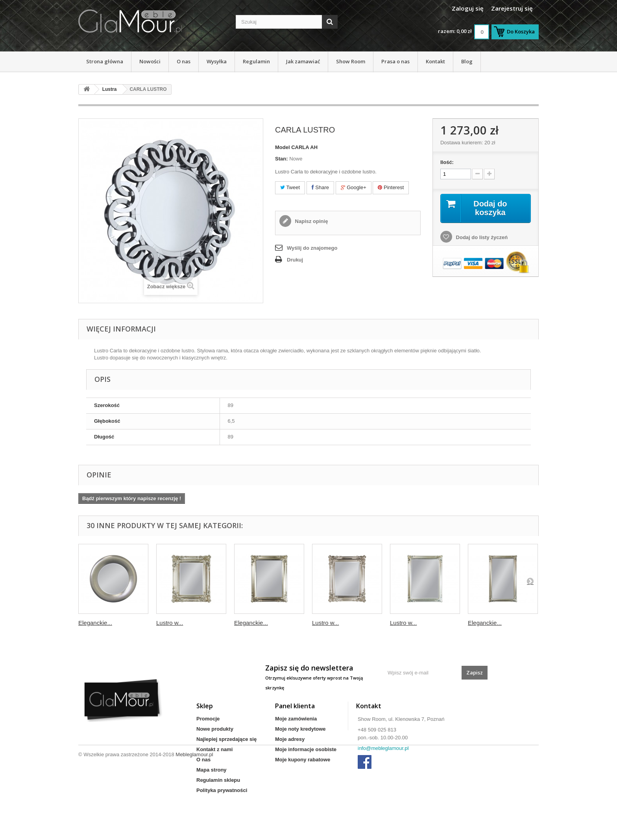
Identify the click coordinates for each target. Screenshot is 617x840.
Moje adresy (290, 739)
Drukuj (295, 260)
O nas (184, 61)
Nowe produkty (215, 729)
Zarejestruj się (512, 8)
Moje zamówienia (296, 719)
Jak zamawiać (303, 61)
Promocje (208, 719)
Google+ (354, 187)
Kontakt (435, 61)
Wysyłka (217, 61)
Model (283, 147)
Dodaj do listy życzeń (481, 237)
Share (320, 187)
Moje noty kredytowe (300, 729)
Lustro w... (170, 623)
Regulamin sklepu (218, 780)
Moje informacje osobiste (306, 749)
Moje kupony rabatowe (303, 760)
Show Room (351, 61)
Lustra (110, 89)
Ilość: (447, 162)
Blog (467, 61)
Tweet (290, 187)
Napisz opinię (311, 221)
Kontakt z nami (214, 749)
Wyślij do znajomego (312, 248)
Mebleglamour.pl (194, 819)
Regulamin (256, 61)
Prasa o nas (395, 61)
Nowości (150, 61)
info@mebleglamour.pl (383, 748)
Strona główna (105, 61)
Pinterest (391, 187)
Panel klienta (295, 706)
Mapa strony (212, 770)
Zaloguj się (468, 8)
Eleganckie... (95, 623)
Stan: (282, 159)
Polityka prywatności (222, 790)
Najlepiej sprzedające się (226, 739)
